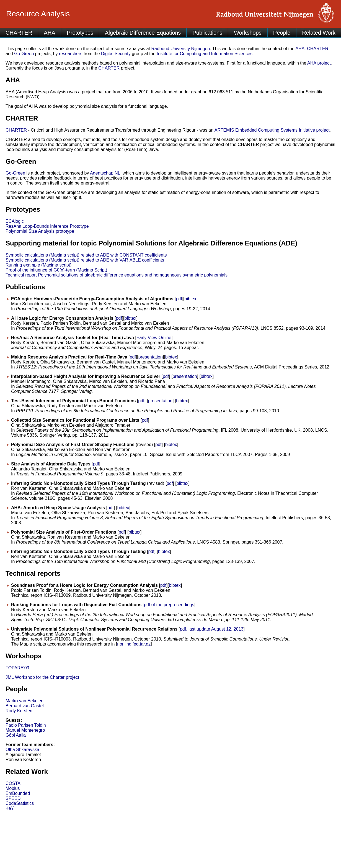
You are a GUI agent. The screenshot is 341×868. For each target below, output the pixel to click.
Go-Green (24, 54)
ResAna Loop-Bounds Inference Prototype (47, 226)
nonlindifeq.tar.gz (134, 644)
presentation (151, 357)
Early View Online (154, 338)
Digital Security (116, 54)
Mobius (13, 788)
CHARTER (19, 33)
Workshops (248, 33)
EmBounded (18, 793)
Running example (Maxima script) (38, 265)
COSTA (13, 783)
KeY (10, 808)
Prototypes (80, 33)
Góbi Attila (16, 735)
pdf (179, 299)
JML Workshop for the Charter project (42, 677)
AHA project (319, 63)
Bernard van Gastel (25, 706)
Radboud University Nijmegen (181, 49)
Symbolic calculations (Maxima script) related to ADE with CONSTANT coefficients (86, 255)
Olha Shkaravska (22, 750)
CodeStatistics (20, 803)
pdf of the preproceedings (169, 605)
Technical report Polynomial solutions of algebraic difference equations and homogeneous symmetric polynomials (117, 275)
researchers (71, 54)
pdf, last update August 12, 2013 (212, 629)
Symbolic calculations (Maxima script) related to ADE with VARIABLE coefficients (85, 260)
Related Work (319, 33)
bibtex (191, 299)
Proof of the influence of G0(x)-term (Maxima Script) (56, 270)
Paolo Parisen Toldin (26, 725)
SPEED (13, 798)
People (282, 33)
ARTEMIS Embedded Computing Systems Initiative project (272, 130)
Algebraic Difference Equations (143, 33)
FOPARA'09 (17, 668)
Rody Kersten (19, 711)
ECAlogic (15, 221)
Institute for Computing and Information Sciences (205, 54)
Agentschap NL (105, 173)
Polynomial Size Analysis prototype (40, 231)
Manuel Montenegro (25, 730)
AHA (49, 33)
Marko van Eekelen (24, 701)
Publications (207, 33)
